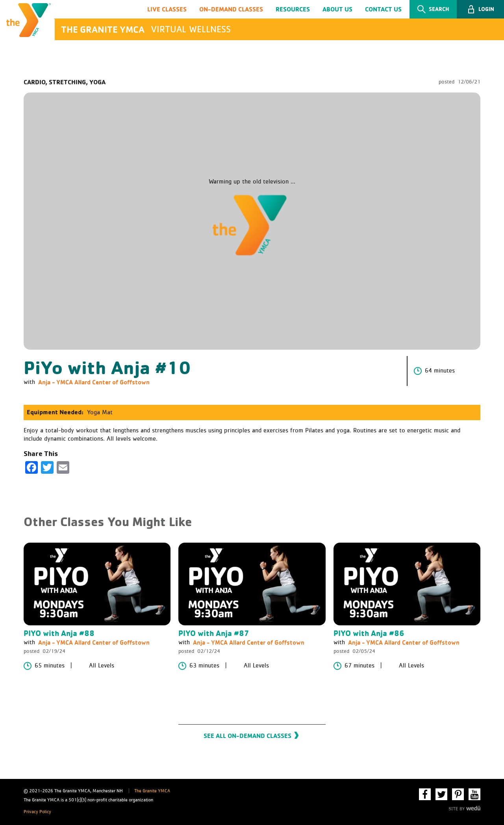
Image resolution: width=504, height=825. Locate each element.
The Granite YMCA (152, 792)
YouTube (474, 795)
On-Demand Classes (231, 9)
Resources (293, 9)
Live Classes (167, 9)
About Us (337, 9)
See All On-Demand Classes (247, 736)
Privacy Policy (37, 812)
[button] (480, 9)
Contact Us (383, 9)
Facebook (425, 795)
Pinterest (458, 795)
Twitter (441, 795)
